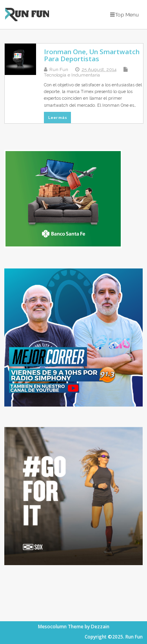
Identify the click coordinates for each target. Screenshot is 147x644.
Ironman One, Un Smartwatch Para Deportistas (92, 55)
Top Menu (124, 15)
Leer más (58, 118)
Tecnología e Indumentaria (72, 75)
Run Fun (59, 69)
